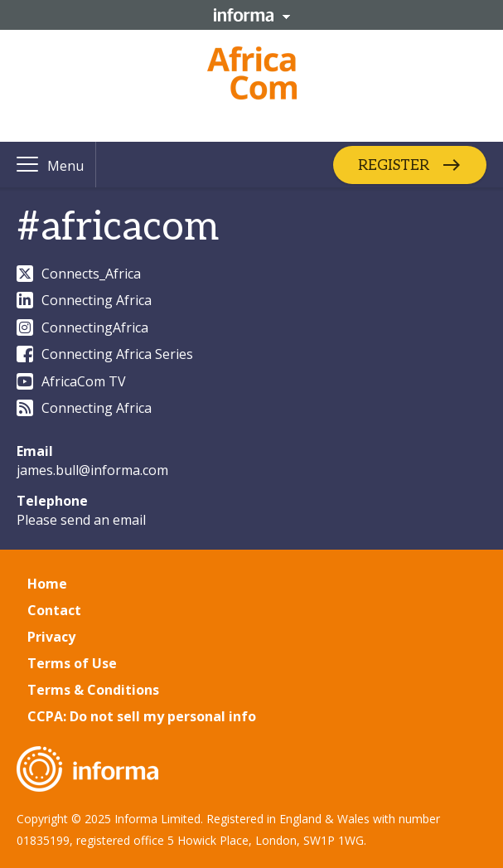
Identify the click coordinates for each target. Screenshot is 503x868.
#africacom (118, 228)
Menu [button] (65, 166)
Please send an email (81, 520)
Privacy (51, 637)
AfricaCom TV (71, 381)
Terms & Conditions (93, 690)
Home (47, 584)
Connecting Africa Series (105, 354)
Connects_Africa (79, 274)
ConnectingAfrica (82, 327)
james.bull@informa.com (92, 470)
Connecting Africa (84, 300)
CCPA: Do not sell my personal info (142, 716)
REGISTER (394, 165)
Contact (54, 610)
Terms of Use (72, 663)
